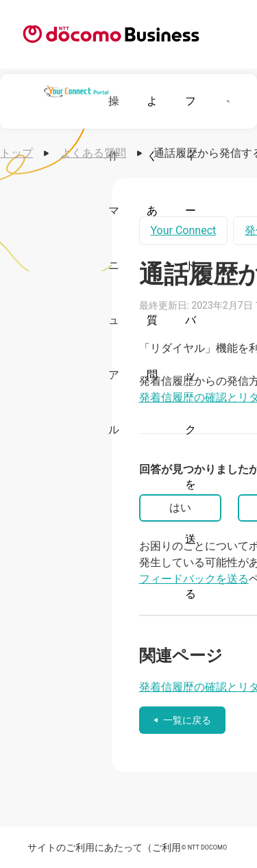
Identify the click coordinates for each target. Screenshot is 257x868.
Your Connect (184, 230)
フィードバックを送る (194, 579)
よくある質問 (93, 153)
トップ (16, 153)
